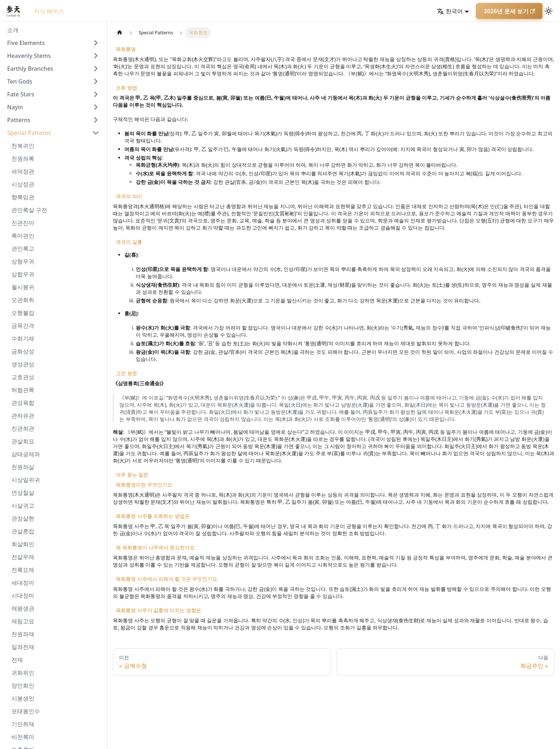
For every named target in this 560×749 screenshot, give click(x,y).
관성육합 (23, 403)
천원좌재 (23, 634)
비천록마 (23, 737)
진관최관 (23, 428)
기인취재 (23, 724)
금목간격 (23, 326)
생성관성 (23, 364)
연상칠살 (23, 493)
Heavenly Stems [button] (29, 56)
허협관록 (23, 390)
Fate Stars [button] (21, 94)
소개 (13, 30)
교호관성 (23, 377)
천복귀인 (23, 146)
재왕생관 (23, 608)
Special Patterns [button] (29, 133)
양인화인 (23, 685)
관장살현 (23, 518)
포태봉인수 (26, 711)
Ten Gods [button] (20, 81)
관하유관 (23, 416)
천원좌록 (23, 159)
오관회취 (23, 300)
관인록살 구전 (29, 210)
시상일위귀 (26, 480)
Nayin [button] (15, 107)
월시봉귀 (23, 287)
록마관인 (23, 236)
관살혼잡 (23, 531)
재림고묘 (23, 621)
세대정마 (23, 583)
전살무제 (23, 557)
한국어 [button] (450, 11)
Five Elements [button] (26, 43)
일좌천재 (23, 647)
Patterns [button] (19, 120)
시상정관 (23, 184)
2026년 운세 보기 (509, 11)
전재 (17, 660)
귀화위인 (23, 673)
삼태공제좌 (26, 454)
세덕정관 (23, 171)
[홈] (120, 33)
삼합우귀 (23, 274)
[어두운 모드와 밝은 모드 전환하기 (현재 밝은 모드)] (549, 11)
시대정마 (23, 595)
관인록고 (23, 248)
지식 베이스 (49, 11)
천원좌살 (23, 467)
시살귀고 (23, 506)
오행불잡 (23, 313)
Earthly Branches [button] (30, 69)
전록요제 (23, 570)
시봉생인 (23, 698)
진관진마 (23, 223)
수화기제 (23, 338)
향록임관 (23, 197)
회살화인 (23, 544)
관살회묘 (23, 441)
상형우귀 (23, 261)
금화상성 (23, 351)
